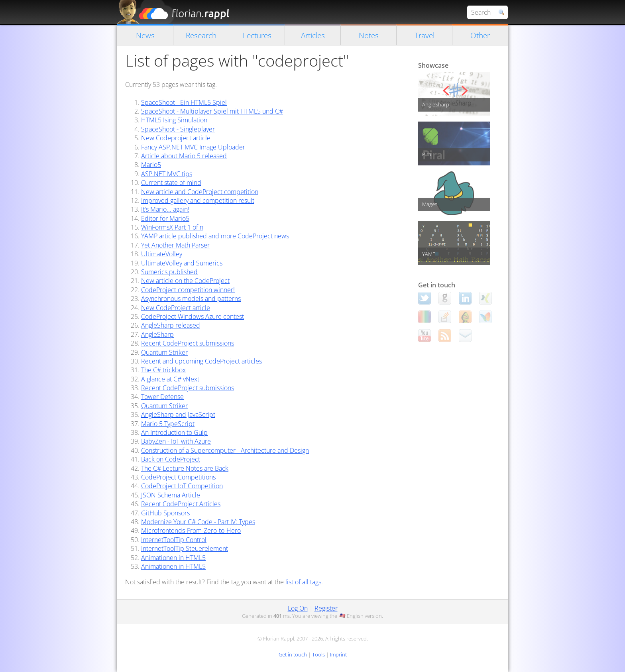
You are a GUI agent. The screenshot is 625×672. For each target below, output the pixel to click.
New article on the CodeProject (185, 281)
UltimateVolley (162, 254)
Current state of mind (171, 183)
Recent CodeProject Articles (181, 504)
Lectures (257, 35)
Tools (318, 654)
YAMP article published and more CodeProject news (215, 236)
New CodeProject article (176, 308)
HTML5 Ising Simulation (174, 120)
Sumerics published (169, 272)
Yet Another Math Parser (175, 245)
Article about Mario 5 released (184, 156)
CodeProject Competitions (178, 477)
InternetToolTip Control (174, 540)
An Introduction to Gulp (174, 432)
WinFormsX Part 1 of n (172, 227)
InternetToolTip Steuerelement (185, 548)
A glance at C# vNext (170, 379)
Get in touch (293, 654)
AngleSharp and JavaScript (178, 415)
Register (326, 608)
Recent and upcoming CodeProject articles (201, 361)
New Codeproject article (176, 138)
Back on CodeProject (171, 459)
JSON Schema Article (171, 495)
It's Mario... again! (165, 209)
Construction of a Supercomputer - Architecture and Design (225, 450)
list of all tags (303, 582)
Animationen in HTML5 (173, 558)
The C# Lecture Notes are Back (185, 468)
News (145, 35)
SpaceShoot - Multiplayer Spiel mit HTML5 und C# (212, 111)
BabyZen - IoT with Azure (176, 441)
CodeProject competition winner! (188, 290)
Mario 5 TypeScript (168, 424)
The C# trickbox (163, 370)
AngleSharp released (171, 325)
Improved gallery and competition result (198, 200)
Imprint (338, 654)
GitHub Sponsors (165, 513)
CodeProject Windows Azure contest (193, 316)
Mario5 (151, 165)
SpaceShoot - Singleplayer (178, 129)
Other (480, 35)
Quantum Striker (164, 352)
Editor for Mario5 (165, 218)
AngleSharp (157, 334)
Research (201, 35)
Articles (313, 35)
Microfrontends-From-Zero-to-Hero (191, 531)
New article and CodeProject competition (200, 192)
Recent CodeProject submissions (188, 343)
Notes (369, 35)
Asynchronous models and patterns (191, 299)
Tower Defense (162, 397)
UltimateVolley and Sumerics (182, 263)
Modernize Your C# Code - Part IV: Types (198, 522)
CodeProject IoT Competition (182, 486)
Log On (298, 608)
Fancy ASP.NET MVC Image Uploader (193, 147)
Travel (425, 35)
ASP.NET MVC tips (167, 174)
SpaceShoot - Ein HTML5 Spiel (184, 102)
